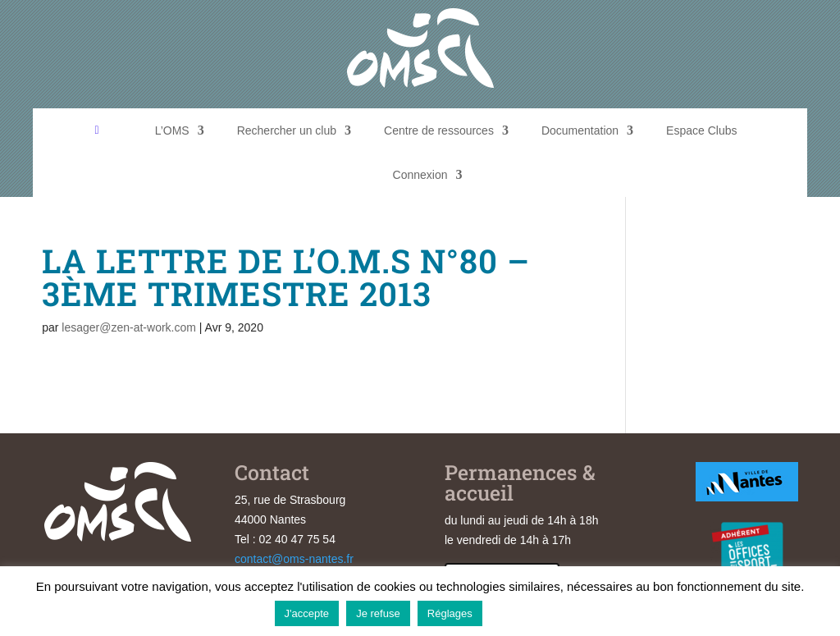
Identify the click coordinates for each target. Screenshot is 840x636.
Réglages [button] (450, 613)
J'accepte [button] (307, 613)
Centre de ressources (439, 130)
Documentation (580, 130)
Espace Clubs (701, 130)
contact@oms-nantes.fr (294, 559)
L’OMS (172, 130)
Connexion (420, 175)
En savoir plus (528, 613)
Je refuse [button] (378, 613)
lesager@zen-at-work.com (129, 327)
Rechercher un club (287, 130)
